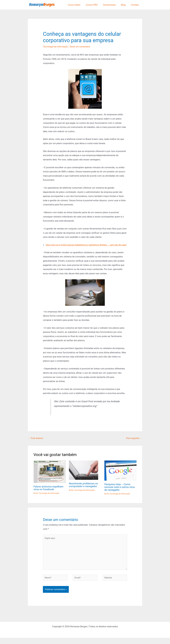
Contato (135, 5)
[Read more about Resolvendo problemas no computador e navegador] (84, 474)
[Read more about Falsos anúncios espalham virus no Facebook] (50, 476)
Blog (124, 5)
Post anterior (36, 443)
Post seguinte (134, 443)
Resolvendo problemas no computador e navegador (84, 489)
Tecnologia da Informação (56, 47)
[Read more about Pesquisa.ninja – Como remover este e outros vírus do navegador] (120, 475)
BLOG (36, 497)
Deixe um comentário (82, 47)
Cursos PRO (94, 5)
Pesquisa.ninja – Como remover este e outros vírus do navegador (120, 491)
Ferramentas (111, 5)
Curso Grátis (78, 5)
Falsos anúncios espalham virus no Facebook (49, 492)
